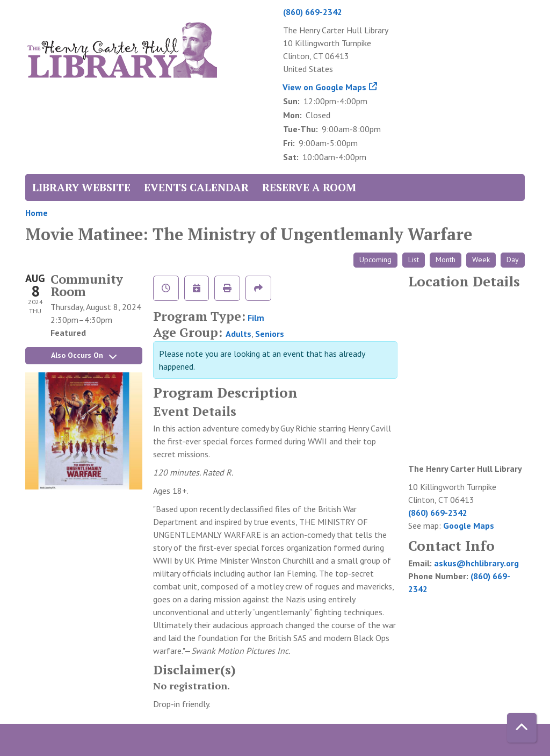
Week (481, 260)
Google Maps (469, 525)
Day (513, 260)
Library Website (81, 187)
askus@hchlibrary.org (476, 563)
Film (256, 318)
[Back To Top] (522, 728)
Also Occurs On (84, 355)
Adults (238, 334)
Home (37, 213)
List (414, 260)
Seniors (270, 334)
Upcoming (375, 260)
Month (446, 260)
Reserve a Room (309, 187)
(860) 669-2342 (313, 12)
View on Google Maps (325, 87)
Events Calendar (196, 187)
